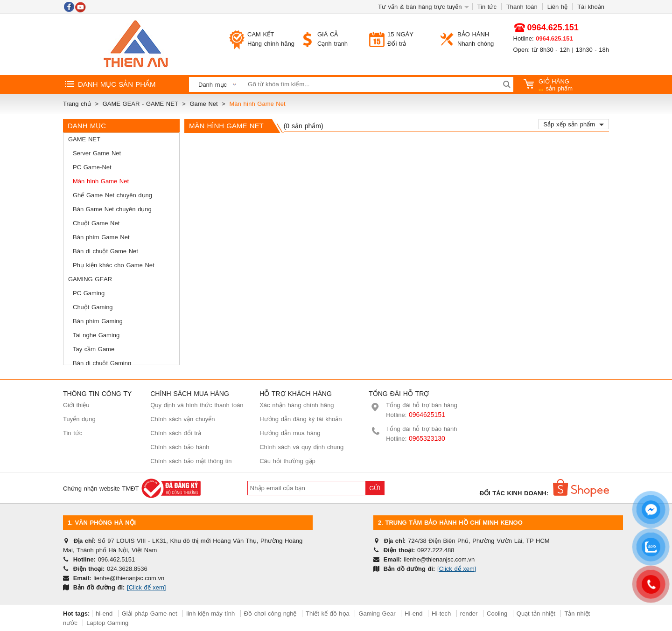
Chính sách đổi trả (176, 433)
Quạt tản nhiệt (536, 614)
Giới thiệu (76, 405)
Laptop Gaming (107, 623)
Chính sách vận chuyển (182, 419)
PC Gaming (89, 293)
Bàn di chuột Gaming (102, 363)
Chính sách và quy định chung (301, 447)
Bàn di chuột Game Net (105, 251)
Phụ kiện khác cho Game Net (114, 265)
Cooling (497, 614)
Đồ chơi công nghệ (270, 614)
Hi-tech (441, 614)
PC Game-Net (92, 167)
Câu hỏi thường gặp (287, 461)
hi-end (104, 614)
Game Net (84, 139)
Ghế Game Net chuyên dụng (112, 195)
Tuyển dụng (79, 419)
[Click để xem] (146, 587)
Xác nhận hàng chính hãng (297, 405)
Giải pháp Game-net (150, 614)
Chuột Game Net (96, 223)
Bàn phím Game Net (101, 237)
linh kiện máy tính (210, 614)
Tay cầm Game (94, 349)
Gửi (375, 488)
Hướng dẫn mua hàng (290, 433)
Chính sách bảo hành (180, 447)
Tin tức (487, 7)
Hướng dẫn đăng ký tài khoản (301, 419)
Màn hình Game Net (101, 181)
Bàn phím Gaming (98, 321)
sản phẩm (548, 85)
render (469, 614)
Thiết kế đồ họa (328, 614)
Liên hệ (557, 7)
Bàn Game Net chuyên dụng (112, 209)
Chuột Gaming (93, 307)
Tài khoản (591, 7)
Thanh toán (522, 7)
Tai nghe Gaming (96, 335)
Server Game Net (97, 153)
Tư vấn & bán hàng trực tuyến (420, 7)
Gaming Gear (90, 279)
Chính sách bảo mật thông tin (191, 461)
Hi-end (413, 614)
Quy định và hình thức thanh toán (197, 405)
